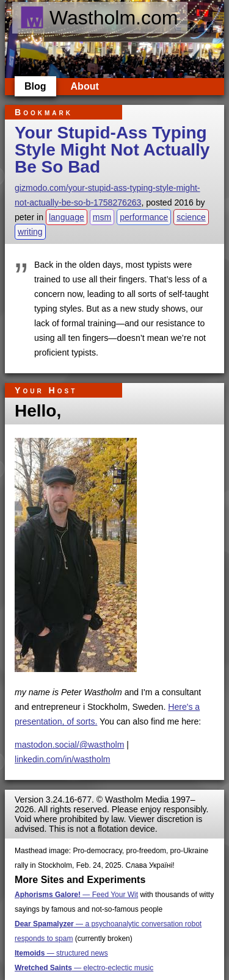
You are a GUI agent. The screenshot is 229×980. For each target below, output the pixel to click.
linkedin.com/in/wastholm (63, 759)
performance (144, 217)
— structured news (61, 953)
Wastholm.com (99, 18)
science (191, 217)
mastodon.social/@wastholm (69, 745)
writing (30, 232)
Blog (35, 86)
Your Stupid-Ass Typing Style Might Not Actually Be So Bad (112, 150)
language (67, 217)
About (85, 86)
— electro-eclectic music (84, 968)
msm (102, 217)
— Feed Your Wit (76, 895)
